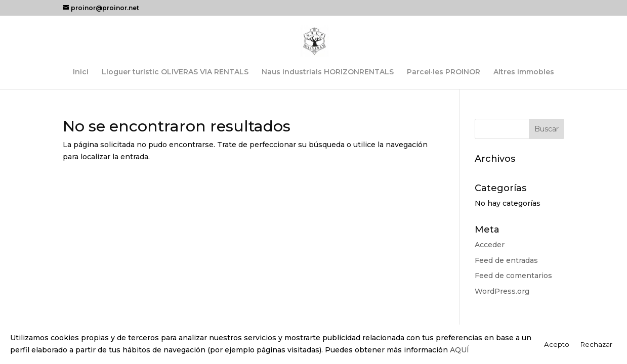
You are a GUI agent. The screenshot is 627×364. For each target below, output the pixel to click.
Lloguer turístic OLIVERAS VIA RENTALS (175, 72)
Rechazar (596, 344)
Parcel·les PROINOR (444, 72)
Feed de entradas (506, 260)
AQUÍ (459, 350)
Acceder (490, 245)
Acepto (557, 344)
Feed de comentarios (513, 276)
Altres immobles (524, 72)
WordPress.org (502, 291)
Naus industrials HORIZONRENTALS (328, 72)
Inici (81, 72)
